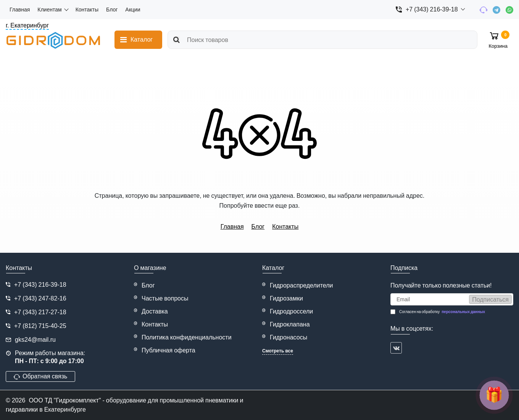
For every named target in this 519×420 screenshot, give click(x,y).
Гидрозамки (286, 298)
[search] (322, 40)
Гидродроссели (291, 311)
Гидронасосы (289, 337)
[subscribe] (452, 299)
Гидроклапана (290, 324)
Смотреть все (278, 351)
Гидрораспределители (301, 285)
